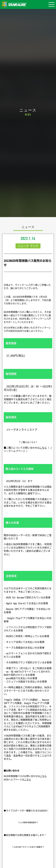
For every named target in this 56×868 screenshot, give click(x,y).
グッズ (34, 246)
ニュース (23, 246)
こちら (43, 448)
